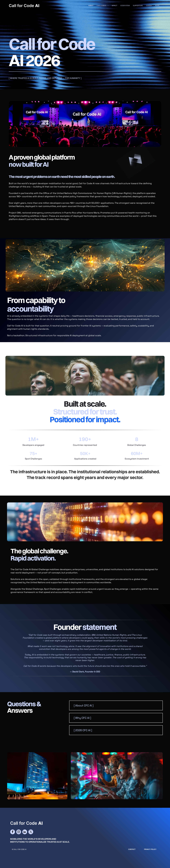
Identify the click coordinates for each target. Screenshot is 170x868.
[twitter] (31, 832)
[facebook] (13, 832)
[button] (116, 705)
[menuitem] (91, 6)
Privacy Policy (150, 849)
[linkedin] (25, 832)
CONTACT (132, 849)
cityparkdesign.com (17, 856)
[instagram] (19, 832)
